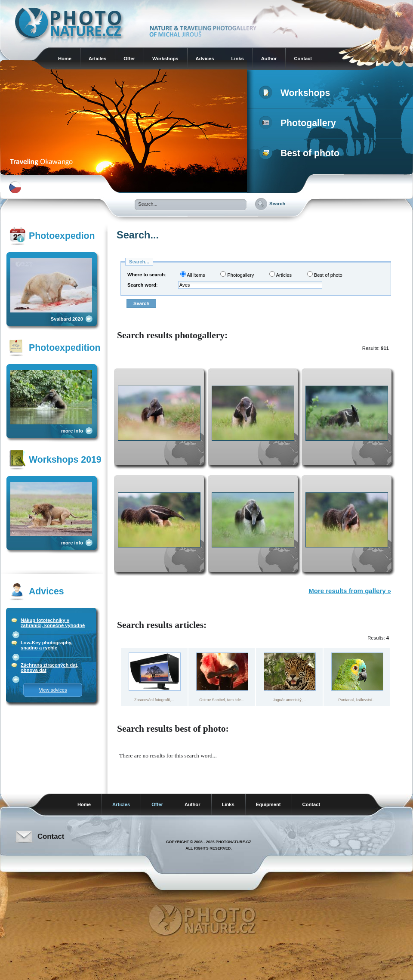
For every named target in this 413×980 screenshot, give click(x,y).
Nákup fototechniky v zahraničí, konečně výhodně (53, 623)
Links (238, 59)
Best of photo (301, 153)
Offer (129, 59)
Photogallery (299, 123)
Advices (205, 59)
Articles (97, 59)
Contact (303, 59)
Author (269, 59)
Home (65, 59)
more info (72, 431)
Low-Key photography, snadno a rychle (46, 645)
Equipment (268, 804)
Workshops (165, 59)
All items (193, 274)
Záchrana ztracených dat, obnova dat (49, 668)
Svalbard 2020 (67, 319)
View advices (53, 690)
